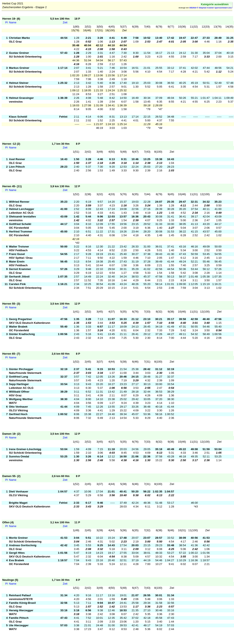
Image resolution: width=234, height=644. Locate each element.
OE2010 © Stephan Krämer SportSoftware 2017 (211, 8)
